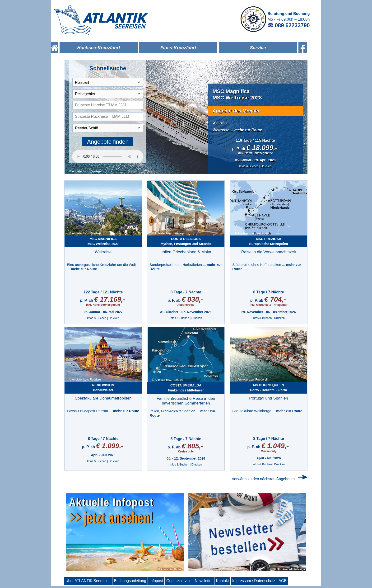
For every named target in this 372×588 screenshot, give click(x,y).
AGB (283, 581)
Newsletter (204, 581)
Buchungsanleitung (130, 581)
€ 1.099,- (110, 446)
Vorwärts (264, 479)
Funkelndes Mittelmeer (186, 388)
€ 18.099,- (262, 148)
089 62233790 (289, 25)
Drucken (266, 166)
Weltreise (220, 123)
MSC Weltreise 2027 (103, 241)
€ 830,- (192, 299)
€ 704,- (275, 299)
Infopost (156, 581)
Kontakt (222, 581)
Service (258, 48)
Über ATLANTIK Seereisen (88, 581)
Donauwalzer (103, 388)
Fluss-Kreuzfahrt (178, 48)
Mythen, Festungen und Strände (186, 241)
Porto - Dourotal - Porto (269, 388)
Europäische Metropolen (268, 241)
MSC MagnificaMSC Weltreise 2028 (237, 94)
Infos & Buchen (249, 166)
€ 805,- (192, 446)
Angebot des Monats (236, 111)
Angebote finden (108, 142)
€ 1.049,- (275, 446)
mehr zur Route (248, 130)
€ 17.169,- (110, 299)
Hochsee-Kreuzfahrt (99, 48)
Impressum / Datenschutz (254, 581)
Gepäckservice (179, 581)
